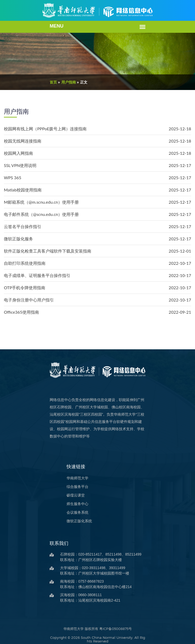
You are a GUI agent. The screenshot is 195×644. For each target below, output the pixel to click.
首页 (47, 82)
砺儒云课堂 (69, 488)
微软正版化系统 (73, 514)
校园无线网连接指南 (23, 141)
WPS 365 (13, 178)
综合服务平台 (71, 479)
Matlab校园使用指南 (23, 190)
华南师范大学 (71, 471)
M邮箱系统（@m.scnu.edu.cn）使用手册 (41, 202)
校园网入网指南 (18, 153)
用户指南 (62, 82)
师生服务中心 (71, 497)
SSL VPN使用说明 (20, 165)
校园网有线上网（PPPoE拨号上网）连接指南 (45, 129)
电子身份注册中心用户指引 (29, 300)
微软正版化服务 (18, 239)
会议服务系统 (71, 505)
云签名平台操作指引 (23, 226)
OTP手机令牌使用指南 (25, 288)
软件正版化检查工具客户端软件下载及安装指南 (48, 251)
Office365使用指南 (21, 312)
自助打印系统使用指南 (25, 263)
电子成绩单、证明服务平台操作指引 (37, 275)
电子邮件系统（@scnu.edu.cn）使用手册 (41, 214)
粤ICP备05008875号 (116, 621)
